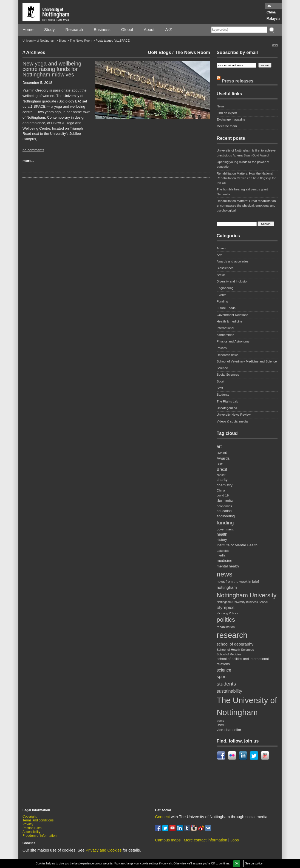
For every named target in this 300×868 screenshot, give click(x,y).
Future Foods (226, 308)
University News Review (234, 415)
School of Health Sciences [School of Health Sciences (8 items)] (235, 649)
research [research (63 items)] (232, 635)
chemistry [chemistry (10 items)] (225, 485)
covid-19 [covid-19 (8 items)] (223, 495)
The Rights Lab (227, 401)
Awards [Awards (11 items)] (223, 458)
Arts (220, 255)
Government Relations (232, 315)
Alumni (221, 248)
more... (28, 161)
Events (221, 295)
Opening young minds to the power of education (243, 164)
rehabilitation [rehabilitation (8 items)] (226, 627)
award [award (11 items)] (222, 453)
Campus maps (168, 840)
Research (74, 29)
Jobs (234, 840)
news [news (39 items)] (225, 574)
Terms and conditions (38, 820)
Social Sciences (228, 375)
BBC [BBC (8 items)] (220, 464)
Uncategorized (227, 408)
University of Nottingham (39, 41)
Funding (222, 301)
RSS (275, 45)
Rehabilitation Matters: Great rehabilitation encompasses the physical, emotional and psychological (246, 206)
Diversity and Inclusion (233, 281)
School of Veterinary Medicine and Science (247, 361)
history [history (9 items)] (222, 540)
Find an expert (227, 113)
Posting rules (32, 828)
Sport (220, 381)
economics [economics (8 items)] (224, 506)
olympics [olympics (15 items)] (226, 608)
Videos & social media (232, 421)
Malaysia (273, 19)
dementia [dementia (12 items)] (225, 501)
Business (102, 29)
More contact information (205, 840)
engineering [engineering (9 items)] (226, 516)
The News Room (81, 41)
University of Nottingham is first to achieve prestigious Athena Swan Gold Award (246, 153)
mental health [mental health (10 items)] (228, 566)
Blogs (63, 41)
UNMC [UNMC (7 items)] (221, 725)
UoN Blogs (160, 52)
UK (269, 6)
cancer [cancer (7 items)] (221, 475)
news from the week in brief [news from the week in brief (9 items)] (238, 582)
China (271, 12)
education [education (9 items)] (224, 511)
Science (222, 368)
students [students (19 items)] (226, 684)
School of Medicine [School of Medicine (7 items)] (229, 654)
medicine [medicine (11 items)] (224, 561)
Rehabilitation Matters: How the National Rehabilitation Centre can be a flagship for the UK (246, 178)
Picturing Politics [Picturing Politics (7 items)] (227, 613)
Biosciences (225, 268)
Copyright (29, 816)
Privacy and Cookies (104, 850)
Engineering (225, 288)
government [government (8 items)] (225, 529)
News (221, 106)
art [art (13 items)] (219, 446)
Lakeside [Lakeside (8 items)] (223, 551)
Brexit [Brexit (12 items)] (222, 469)
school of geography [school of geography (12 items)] (235, 644)
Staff (220, 388)
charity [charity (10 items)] (222, 480)
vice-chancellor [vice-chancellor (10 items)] (229, 730)
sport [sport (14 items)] (222, 676)
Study (49, 29)
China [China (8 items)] (221, 490)
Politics (222, 348)
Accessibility (31, 832)
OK (237, 863)
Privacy (28, 824)
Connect (163, 817)
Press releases (238, 81)
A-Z (168, 29)
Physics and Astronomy (233, 341)
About (149, 29)
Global (127, 29)
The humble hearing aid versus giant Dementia (242, 192)
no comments (33, 150)
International (225, 328)
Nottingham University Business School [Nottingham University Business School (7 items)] (242, 602)
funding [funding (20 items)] (225, 523)
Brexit (221, 275)
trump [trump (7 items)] (220, 721)
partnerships (225, 335)
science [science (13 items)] (224, 670)
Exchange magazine (231, 119)
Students (223, 395)
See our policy (254, 863)
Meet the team (227, 126)
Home (28, 29)
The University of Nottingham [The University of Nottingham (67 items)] (247, 706)
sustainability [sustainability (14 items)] (229, 691)
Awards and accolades (233, 261)
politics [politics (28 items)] (226, 620)
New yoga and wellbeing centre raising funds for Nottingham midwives (52, 69)
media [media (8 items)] (221, 555)
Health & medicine (230, 321)
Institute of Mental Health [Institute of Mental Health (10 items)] (237, 545)
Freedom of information (39, 836)
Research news (228, 355)
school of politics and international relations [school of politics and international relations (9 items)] (243, 662)
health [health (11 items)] (222, 534)
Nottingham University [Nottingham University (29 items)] (247, 595)
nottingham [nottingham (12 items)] (227, 587)
